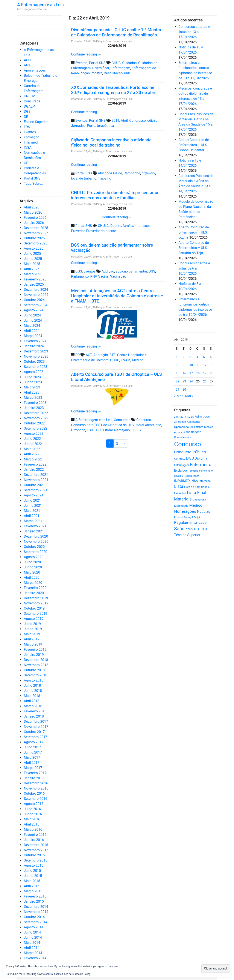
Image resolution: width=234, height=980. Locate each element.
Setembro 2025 (36, 243)
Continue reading (86, 54)
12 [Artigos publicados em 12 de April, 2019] (205, 365)
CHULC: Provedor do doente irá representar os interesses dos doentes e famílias (115, 195)
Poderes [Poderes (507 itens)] (179, 517)
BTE (112, 355)
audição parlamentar (131, 271)
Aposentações (35, 70)
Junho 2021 (33, 506)
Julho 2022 (32, 439)
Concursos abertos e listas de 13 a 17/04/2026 (194, 32)
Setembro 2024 (36, 305)
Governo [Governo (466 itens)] (179, 476)
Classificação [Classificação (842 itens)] (192, 432)
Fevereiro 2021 (35, 526)
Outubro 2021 (34, 485)
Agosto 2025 (34, 248)
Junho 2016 (33, 814)
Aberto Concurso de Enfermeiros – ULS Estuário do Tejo (194, 248)
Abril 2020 (32, 578)
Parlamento (80, 276)
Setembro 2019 (36, 614)
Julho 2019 (32, 624)
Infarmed (31, 142)
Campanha (132, 173)
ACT (89, 355)
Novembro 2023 (36, 356)
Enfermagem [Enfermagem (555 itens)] (182, 465)
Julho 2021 (32, 500)
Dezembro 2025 (36, 228)
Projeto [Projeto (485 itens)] (198, 517)
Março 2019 (33, 644)
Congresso (138, 121)
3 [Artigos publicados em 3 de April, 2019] (190, 357)
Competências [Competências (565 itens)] (182, 437)
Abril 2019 (32, 639)
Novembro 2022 (36, 418)
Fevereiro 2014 (35, 958)
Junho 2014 (33, 937)
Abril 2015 (32, 886)
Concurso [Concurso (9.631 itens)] (188, 444)
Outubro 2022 (34, 423)
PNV (93, 276)
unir (127, 73)
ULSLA (137, 430)
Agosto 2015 (34, 865)
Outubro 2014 (34, 917)
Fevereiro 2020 (35, 588)
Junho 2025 (33, 259)
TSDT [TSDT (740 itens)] (204, 529)
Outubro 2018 (34, 670)
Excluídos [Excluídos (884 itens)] (181, 471)
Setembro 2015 (36, 860)
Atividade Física (110, 173)
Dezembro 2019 (36, 598)
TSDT (91, 430)
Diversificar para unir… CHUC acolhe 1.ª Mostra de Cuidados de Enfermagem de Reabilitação (116, 32)
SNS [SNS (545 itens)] (190, 529)
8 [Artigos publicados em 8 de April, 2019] (177, 365)
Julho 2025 (32, 254)
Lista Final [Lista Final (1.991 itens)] (197, 493)
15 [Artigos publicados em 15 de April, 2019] (178, 373)
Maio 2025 (32, 264)
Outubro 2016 (34, 793)
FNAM (126, 360)
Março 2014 (33, 953)
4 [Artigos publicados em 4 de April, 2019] (197, 357)
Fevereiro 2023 (35, 403)
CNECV (29, 96)
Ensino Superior (36, 122)
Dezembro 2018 (36, 660)
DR (26, 117)
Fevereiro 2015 (35, 896)
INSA (28, 148)
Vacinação (118, 276)
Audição (108, 271)
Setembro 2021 (36, 490)
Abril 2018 (32, 701)
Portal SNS (32, 178)
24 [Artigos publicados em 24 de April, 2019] (191, 381)
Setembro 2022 (36, 428)
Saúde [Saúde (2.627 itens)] (181, 529)
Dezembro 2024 (36, 290)
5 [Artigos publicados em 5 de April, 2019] (204, 357)
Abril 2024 (32, 331)
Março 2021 (33, 521)
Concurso (144, 420)
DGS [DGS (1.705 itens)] (190, 458)
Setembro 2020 (36, 552)
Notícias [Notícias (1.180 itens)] (204, 512)
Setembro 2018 (36, 675)
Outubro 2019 (34, 608)
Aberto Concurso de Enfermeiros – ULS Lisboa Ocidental (194, 145)
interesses (143, 226)
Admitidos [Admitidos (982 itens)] (202, 417)
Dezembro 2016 (36, 783)
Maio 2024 (32, 326)
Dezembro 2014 (36, 907)
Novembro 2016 (36, 788)
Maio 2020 (32, 572)
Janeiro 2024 (34, 346)
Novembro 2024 (36, 295)
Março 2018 (33, 706)
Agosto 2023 (34, 372)
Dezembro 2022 (36, 413)
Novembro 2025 (36, 233)
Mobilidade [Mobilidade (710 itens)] (181, 506)
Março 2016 (33, 829)
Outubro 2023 (34, 362)
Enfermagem (120, 68)
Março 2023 (33, 398)
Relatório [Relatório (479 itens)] (203, 523)
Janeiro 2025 (34, 284)
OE (26, 163)
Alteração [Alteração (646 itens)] (180, 422)
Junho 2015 (33, 876)
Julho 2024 (32, 315)
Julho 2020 (32, 562)
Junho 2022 (33, 444)
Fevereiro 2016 (35, 835)
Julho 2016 (32, 809)
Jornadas (78, 126)
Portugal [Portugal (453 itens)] (188, 517)
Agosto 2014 (34, 927)
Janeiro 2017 (34, 778)
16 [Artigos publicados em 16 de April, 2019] (184, 373)
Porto (91, 126)
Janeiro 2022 (34, 470)
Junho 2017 (33, 752)
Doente (116, 226)
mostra (97, 73)
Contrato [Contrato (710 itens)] (180, 459)
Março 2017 (33, 768)
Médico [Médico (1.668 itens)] (196, 505)
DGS (27, 112)
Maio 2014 (32, 943)
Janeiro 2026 (34, 223)
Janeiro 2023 (34, 408)
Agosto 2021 (34, 495)
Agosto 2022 (34, 434)
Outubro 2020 (34, 547)
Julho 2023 (32, 377)
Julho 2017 (32, 747)
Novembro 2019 (36, 603)
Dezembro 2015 (36, 845)
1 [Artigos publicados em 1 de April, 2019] (177, 357)
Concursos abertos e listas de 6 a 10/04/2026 (194, 268)
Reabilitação (113, 73)
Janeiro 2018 (34, 716)
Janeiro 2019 (34, 655)
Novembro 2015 (36, 850)
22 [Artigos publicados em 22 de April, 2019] (178, 381)
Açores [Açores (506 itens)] (178, 432)
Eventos (30, 132)
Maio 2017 (32, 757)
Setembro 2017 (36, 737)
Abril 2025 (32, 269)
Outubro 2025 (34, 238)
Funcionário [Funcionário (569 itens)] (206, 471)
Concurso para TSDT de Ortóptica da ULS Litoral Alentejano (116, 425)
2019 (115, 121)
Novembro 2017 (36, 727)
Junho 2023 (33, 382)
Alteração (101, 355)
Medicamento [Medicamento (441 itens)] (200, 500)
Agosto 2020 (34, 557)
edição (152, 121)
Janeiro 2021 (34, 531)
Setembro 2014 (36, 922)
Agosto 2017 (34, 742)
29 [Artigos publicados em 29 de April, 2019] (178, 390)
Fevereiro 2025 (35, 279)
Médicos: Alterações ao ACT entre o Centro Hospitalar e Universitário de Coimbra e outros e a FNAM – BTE (117, 296)
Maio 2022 (32, 449)
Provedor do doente (101, 231)
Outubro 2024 (34, 300)
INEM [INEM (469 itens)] (196, 476)
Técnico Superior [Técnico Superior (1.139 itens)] (187, 535)
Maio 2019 (32, 634)
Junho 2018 (33, 691)
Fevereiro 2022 (35, 464)
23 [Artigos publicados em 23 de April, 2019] (184, 381)
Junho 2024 (33, 320)
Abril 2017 (32, 763)
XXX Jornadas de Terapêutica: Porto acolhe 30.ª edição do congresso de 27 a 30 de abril (114, 90)
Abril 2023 (32, 392)
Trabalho (105, 178)
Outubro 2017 (34, 732)
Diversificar (101, 68)
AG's (27, 65)
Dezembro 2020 (36, 536)
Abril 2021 (32, 516)
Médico (138, 360)
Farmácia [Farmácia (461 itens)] (193, 471)
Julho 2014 (32, 932)
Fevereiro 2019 (35, 650)
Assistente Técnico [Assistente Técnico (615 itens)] (202, 427)
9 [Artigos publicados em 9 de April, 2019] (184, 365)
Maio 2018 (32, 696)
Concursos (32, 101)
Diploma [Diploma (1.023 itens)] (201, 458)
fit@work (148, 173)
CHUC (116, 63)
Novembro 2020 (36, 542)
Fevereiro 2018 (35, 711)
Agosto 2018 (34, 680)
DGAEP (29, 106)
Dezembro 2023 (36, 351)
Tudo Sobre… (34, 184)
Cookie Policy (83, 974)
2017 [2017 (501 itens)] (177, 417)
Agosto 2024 (34, 310)
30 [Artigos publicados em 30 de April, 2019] (184, 390)
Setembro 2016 (36, 799)
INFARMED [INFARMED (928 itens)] (182, 481)
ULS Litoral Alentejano (113, 430)
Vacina (103, 276)
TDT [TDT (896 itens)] (196, 529)
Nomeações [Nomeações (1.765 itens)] (185, 511)
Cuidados (129, 63)
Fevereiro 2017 (35, 773)
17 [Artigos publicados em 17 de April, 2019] (191, 373)
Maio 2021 (32, 511)
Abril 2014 (32, 948)
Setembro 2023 (36, 367)
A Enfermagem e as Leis (40, 5)
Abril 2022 (32, 454)
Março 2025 (33, 274)
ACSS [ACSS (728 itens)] (190, 417)
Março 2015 (33, 891)
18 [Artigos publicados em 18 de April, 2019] (198, 373)
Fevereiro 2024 (35, 341)
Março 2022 (33, 459)
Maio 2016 (32, 819)
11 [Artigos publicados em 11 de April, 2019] (198, 365)
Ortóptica (78, 430)
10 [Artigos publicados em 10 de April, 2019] (191, 365)
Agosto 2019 (34, 619)
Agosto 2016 (34, 804)
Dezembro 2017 (36, 722)
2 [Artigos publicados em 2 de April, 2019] (184, 357)
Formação (32, 137)
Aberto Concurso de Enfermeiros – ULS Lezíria (194, 232)
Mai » (189, 396)
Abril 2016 (32, 824)
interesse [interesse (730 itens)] (205, 481)
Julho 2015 (32, 871)
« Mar (178, 396)
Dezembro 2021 (36, 475)
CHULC (103, 226)
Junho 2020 (33, 567)
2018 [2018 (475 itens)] (183, 417)
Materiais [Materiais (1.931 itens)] (183, 499)
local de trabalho (84, 178)
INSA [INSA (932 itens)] (194, 481)
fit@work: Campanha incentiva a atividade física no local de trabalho (111, 142)
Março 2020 (33, 583)
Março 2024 (33, 336)
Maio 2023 (32, 387)
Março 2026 (33, 212)
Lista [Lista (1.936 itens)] (179, 486)
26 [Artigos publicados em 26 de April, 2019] (205, 381)
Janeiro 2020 (34, 593)
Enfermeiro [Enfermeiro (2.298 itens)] (201, 465)
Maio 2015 (32, 881)
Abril (124, 121)
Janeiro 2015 (34, 901)
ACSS (28, 60)
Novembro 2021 (36, 480)
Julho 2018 (32, 686)
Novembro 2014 (36, 912)
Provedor (78, 231)
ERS (27, 127)
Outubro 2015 (34, 855)
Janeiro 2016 (34, 840)
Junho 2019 (33, 629)
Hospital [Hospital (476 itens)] (188, 476)
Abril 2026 (32, 207)
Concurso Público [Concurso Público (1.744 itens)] (190, 452)
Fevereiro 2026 (35, 218)
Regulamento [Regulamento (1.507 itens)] (186, 522)
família (128, 226)
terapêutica (105, 126)
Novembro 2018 (36, 665)
